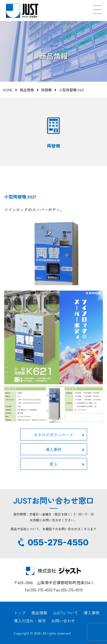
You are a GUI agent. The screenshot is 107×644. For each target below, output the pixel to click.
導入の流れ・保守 (30, 621)
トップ (20, 613)
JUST (22, 11)
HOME (8, 90)
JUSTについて (66, 613)
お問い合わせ (63, 621)
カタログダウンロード (59, 435)
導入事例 (65, 449)
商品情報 (27, 90)
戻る (67, 464)
